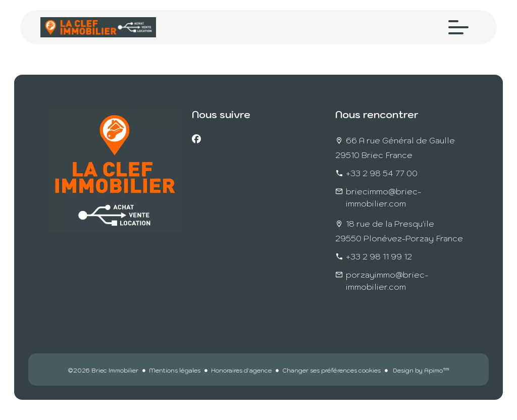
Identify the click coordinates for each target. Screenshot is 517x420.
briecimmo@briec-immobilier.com (383, 197)
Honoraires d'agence (241, 370)
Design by (420, 370)
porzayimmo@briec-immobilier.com (387, 281)
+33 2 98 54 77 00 (382, 173)
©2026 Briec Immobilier (103, 370)
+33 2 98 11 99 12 (379, 256)
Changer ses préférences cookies (331, 370)
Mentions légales (175, 370)
